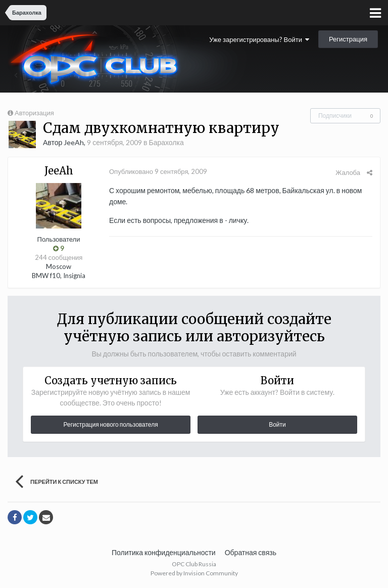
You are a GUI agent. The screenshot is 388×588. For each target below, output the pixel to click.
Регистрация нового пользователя (111, 424)
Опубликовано (158, 171)
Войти (277, 424)
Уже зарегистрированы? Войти (259, 39)
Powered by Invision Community (194, 573)
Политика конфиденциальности (164, 552)
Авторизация (34, 113)
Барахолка (166, 142)
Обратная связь (251, 552)
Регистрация (348, 39)
